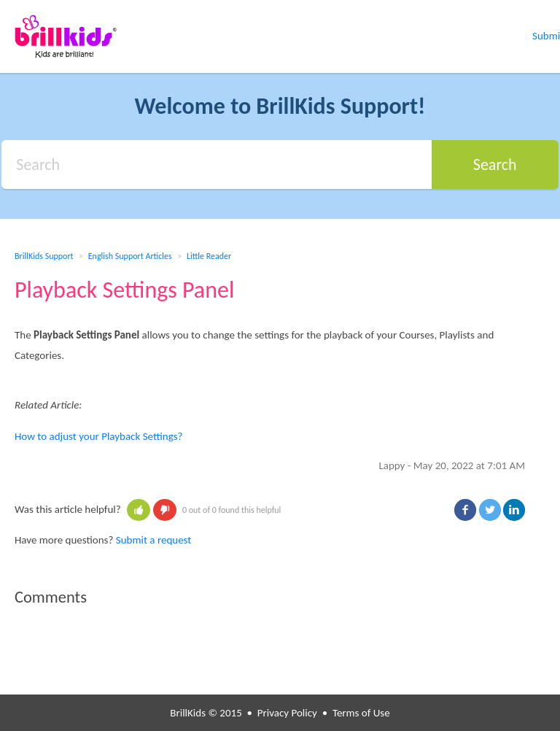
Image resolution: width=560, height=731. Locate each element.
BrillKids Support (44, 256)
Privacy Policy (287, 713)
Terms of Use (361, 713)
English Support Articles (130, 256)
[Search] (217, 165)
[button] (139, 510)
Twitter (490, 510)
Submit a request (154, 540)
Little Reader (209, 256)
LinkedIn (514, 510)
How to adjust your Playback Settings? (99, 436)
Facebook (465, 510)
